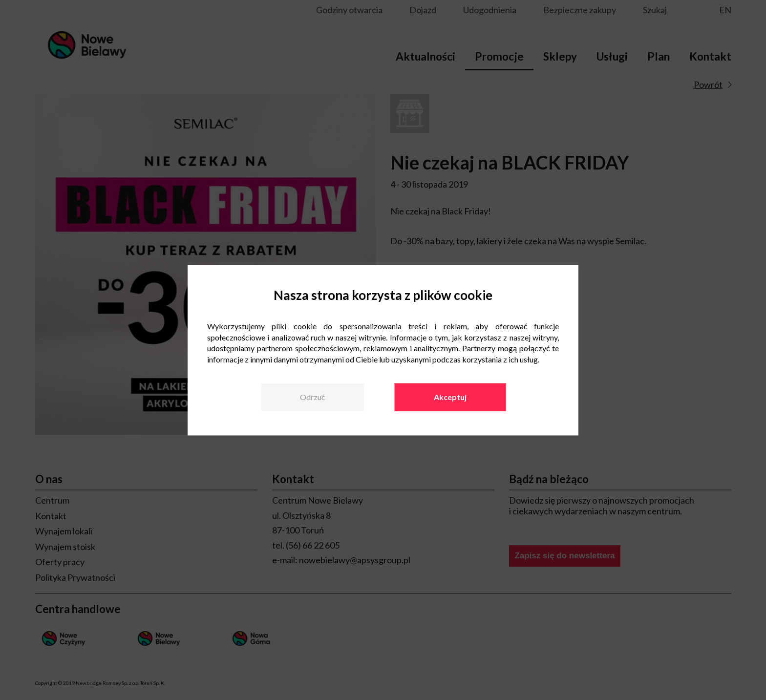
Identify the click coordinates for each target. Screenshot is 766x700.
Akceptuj (450, 397)
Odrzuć (312, 397)
